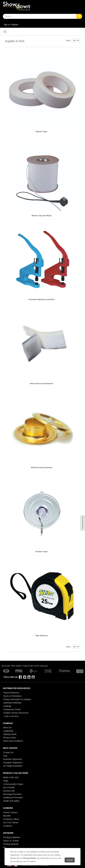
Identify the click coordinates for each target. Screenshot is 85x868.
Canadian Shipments (13, 763)
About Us (7, 728)
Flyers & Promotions (12, 696)
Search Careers (10, 812)
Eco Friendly (9, 787)
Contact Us (8, 752)
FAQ (5, 756)
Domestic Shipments (13, 759)
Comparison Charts (12, 709)
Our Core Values (11, 822)
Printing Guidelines (12, 837)
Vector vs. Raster (11, 841)
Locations (8, 826)
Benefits (7, 816)
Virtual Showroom (11, 693)
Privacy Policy (10, 738)
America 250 (9, 791)
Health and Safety (11, 801)
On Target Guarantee (13, 766)
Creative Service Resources (16, 713)
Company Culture (11, 819)
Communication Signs (13, 784)
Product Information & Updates (17, 699)
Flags (6, 781)
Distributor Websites (12, 703)
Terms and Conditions (13, 741)
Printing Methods (11, 844)
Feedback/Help (82, 523)
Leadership (8, 731)
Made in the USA (11, 777)
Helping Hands (10, 734)
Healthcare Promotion (13, 798)
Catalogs (7, 706)
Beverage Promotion (13, 794)
